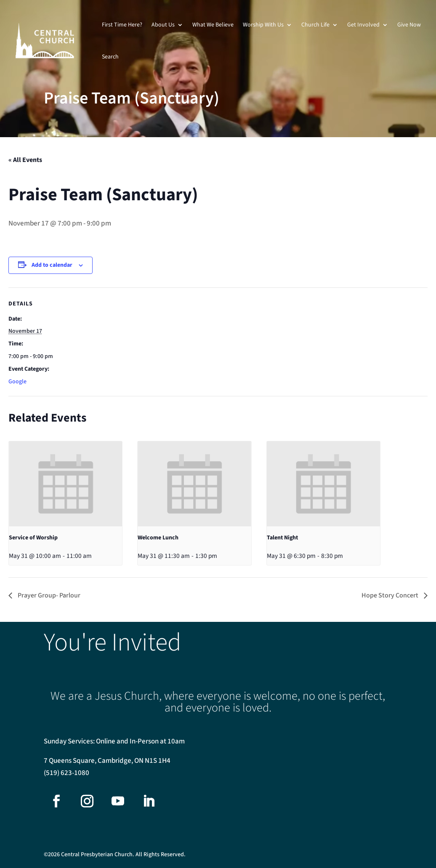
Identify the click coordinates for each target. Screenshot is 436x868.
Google (17, 382)
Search (110, 57)
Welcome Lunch (158, 538)
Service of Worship (33, 538)
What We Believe (213, 25)
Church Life (315, 25)
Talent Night (282, 538)
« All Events (25, 160)
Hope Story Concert (391, 595)
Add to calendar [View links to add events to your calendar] (52, 265)
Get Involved (363, 25)
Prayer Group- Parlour (48, 595)
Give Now (409, 25)
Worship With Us (263, 25)
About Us (163, 25)
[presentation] (65, 484)
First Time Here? (122, 25)
